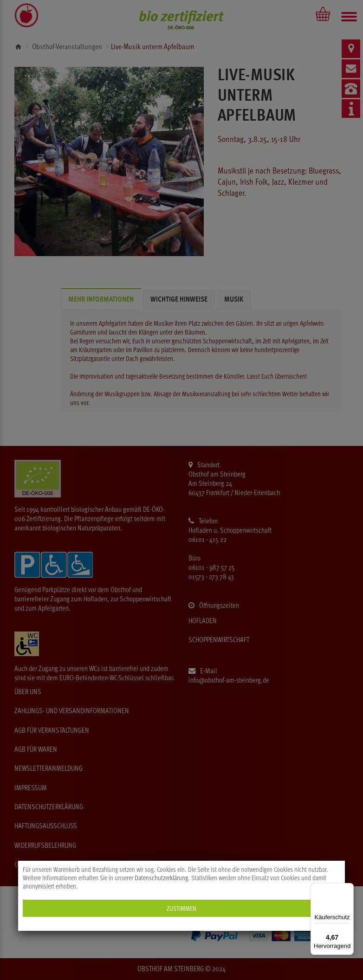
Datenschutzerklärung (161, 878)
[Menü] (348, 889)
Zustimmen (181, 908)
